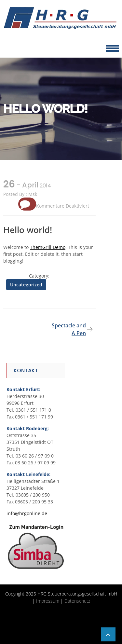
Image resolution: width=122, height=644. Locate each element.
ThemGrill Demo (48, 247)
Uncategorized (26, 285)
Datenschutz (77, 601)
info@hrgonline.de (27, 513)
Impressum (48, 601)
